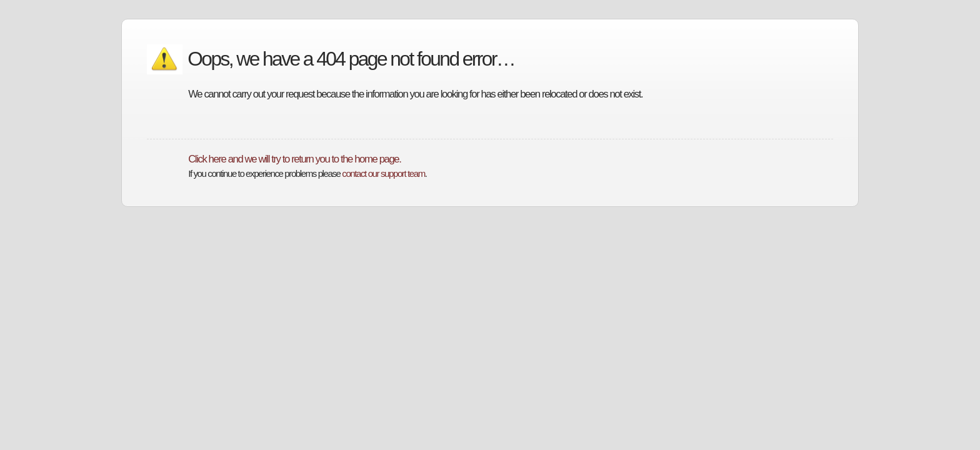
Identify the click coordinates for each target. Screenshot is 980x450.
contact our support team (383, 173)
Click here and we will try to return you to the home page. (294, 159)
